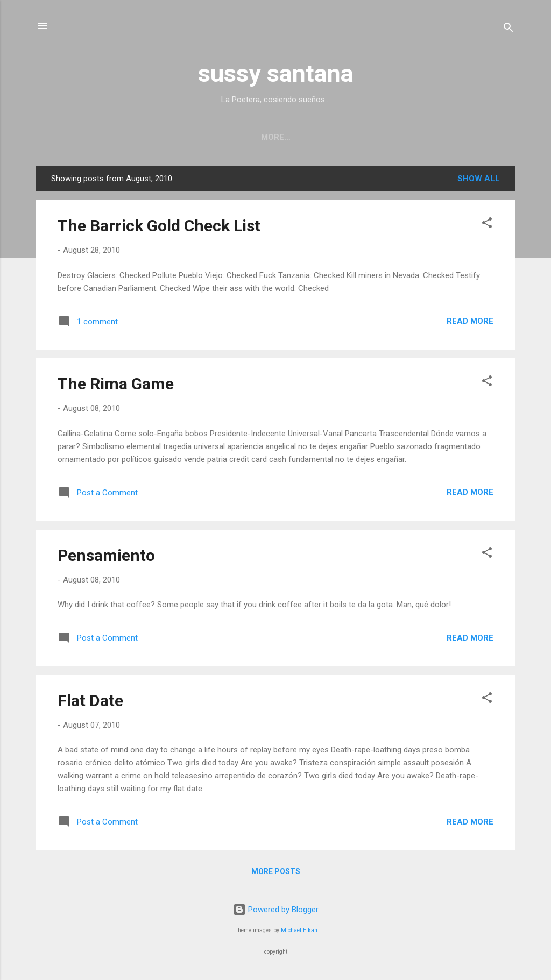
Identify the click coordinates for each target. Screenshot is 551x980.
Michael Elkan (299, 930)
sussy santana (276, 73)
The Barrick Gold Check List (159, 228)
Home (56, 137)
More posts (276, 874)
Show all (479, 181)
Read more (470, 323)
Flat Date (90, 703)
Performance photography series (379, 137)
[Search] (508, 29)
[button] (487, 227)
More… (492, 137)
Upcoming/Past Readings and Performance (185, 137)
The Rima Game (116, 386)
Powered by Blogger (276, 910)
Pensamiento (106, 558)
